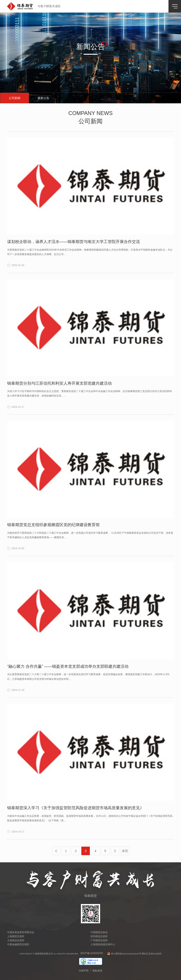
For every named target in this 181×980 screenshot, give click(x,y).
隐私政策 (97, 971)
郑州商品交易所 (99, 936)
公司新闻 (15, 98)
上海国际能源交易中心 (103, 944)
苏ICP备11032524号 (92, 953)
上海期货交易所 (16, 936)
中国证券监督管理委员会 (21, 932)
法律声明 (84, 971)
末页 (125, 851)
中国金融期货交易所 (18, 944)
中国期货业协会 (99, 932)
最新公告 (43, 98)
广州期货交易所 (99, 940)
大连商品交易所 (16, 940)
